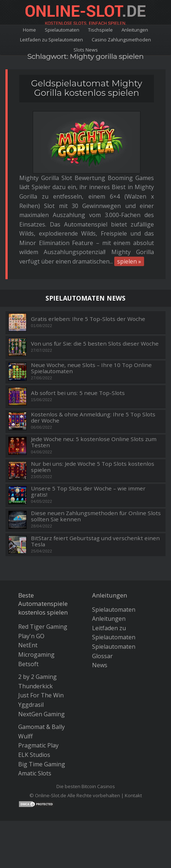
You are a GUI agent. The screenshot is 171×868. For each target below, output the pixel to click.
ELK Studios (34, 755)
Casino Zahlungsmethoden (121, 40)
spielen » (129, 261)
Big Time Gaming (42, 764)
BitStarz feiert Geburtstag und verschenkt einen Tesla (95, 541)
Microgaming (36, 655)
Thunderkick (35, 686)
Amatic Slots (35, 773)
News (100, 665)
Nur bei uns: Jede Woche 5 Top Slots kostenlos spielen (93, 467)
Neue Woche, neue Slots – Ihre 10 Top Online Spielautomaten (91, 368)
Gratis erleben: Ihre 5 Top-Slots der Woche (88, 319)
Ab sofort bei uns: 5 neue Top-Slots (78, 393)
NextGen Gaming (41, 714)
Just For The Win (41, 695)
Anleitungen (135, 30)
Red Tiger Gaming (43, 627)
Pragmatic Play (38, 745)
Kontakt (133, 795)
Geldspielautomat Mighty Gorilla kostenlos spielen (86, 88)
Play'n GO (31, 636)
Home (29, 30)
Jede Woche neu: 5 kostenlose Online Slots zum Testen (94, 442)
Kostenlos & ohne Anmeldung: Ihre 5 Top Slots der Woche (93, 417)
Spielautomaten (62, 30)
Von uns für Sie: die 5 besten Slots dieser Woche (95, 344)
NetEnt (28, 645)
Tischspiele (100, 30)
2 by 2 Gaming (37, 677)
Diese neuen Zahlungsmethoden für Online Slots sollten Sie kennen (96, 516)
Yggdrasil (31, 705)
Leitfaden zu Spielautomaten (51, 40)
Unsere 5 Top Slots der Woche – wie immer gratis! (88, 491)
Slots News (86, 50)
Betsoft (28, 664)
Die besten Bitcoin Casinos (86, 786)
